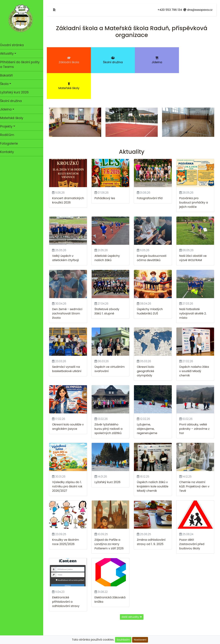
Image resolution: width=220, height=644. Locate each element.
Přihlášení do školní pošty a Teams (22, 64)
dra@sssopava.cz (198, 10)
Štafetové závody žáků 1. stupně (108, 284)
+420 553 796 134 (170, 10)
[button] (55, 96)
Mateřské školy (13, 118)
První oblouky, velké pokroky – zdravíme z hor (195, 401)
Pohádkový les (106, 172)
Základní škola (70, 60)
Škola (6, 84)
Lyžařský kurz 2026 (16, 92)
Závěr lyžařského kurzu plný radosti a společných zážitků (110, 401)
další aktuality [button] (133, 588)
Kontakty (9, 152)
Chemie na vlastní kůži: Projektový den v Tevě (195, 458)
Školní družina (13, 101)
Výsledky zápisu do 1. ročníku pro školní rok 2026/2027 (69, 458)
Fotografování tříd (151, 172)
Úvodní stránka (21, 45)
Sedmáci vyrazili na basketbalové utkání (68, 341)
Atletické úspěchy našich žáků (108, 231)
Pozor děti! (187, 511)
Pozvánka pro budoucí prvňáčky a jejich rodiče (194, 176)
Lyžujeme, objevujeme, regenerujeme (148, 401)
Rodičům (9, 135)
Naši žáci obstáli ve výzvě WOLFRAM (193, 231)
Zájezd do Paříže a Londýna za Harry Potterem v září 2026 (110, 516)
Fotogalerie (11, 143)
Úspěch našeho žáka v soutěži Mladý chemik (195, 344)
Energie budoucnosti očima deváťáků (152, 231)
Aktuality (9, 54)
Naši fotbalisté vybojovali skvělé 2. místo (193, 286)
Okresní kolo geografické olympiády (146, 344)
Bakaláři (8, 75)
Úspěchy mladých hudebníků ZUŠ (151, 284)
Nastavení (140, 640)
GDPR (133, 625)
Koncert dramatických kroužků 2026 (64, 176)
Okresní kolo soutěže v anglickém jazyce (68, 399)
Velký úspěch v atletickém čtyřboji (67, 231)
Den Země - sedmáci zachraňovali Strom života (69, 286)
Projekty (8, 126)
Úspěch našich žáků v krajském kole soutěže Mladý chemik (153, 458)
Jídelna (8, 109)
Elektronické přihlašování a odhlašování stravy (68, 573)
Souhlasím (123, 640)
